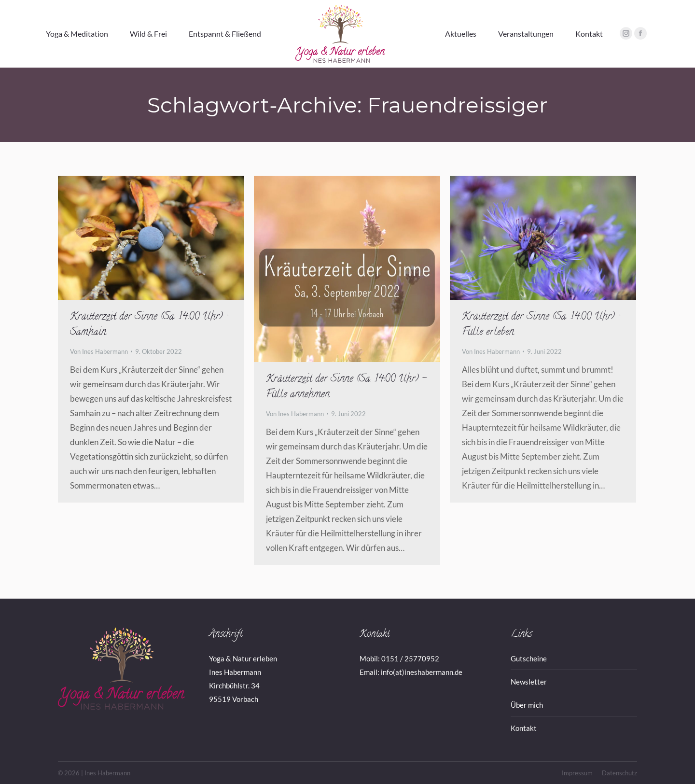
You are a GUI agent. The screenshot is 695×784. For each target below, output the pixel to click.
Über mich (527, 705)
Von (99, 351)
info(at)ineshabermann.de (422, 672)
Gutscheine (529, 658)
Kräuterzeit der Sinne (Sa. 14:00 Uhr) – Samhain (150, 325)
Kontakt (524, 728)
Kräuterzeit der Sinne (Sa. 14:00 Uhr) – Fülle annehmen (346, 387)
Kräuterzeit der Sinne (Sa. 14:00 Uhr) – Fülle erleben (542, 325)
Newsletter (529, 682)
